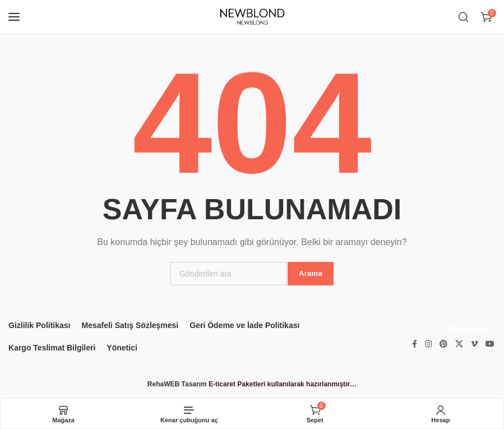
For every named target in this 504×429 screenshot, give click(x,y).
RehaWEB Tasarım (177, 384)
